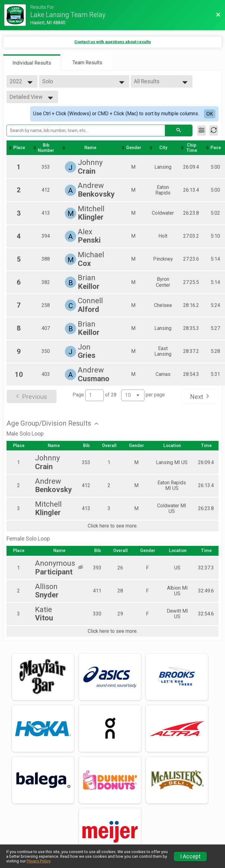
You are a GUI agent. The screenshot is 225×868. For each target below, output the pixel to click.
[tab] (32, 62)
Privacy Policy (38, 861)
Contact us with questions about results (113, 42)
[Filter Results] (202, 130)
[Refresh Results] (214, 130)
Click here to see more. (113, 526)
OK (210, 114)
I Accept (190, 857)
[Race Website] (17, 15)
